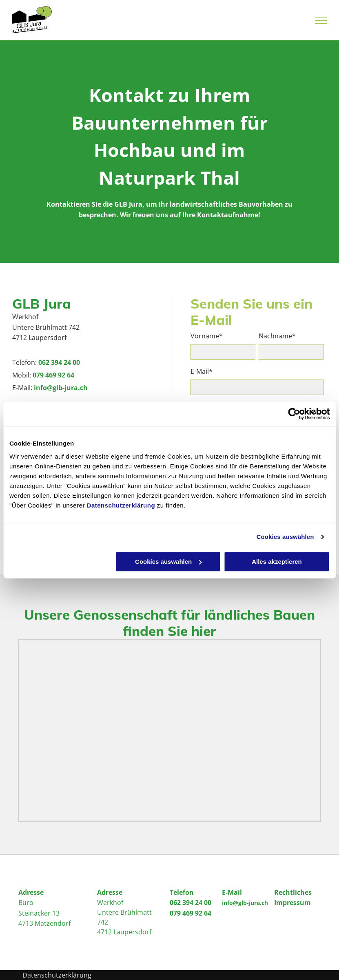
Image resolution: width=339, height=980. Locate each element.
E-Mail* (202, 372)
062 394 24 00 (59, 362)
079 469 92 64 (53, 375)
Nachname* (277, 336)
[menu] (321, 20)
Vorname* (207, 336)
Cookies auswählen (285, 537)
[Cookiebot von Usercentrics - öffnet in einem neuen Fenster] (294, 414)
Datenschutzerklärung (121, 505)
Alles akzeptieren (277, 562)
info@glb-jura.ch (61, 388)
